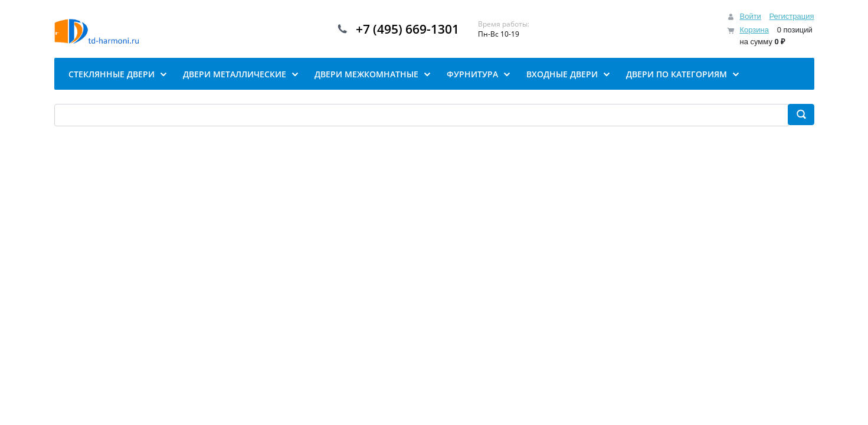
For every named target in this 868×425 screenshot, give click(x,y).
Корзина (754, 30)
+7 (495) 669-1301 (407, 29)
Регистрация (792, 16)
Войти (750, 16)
